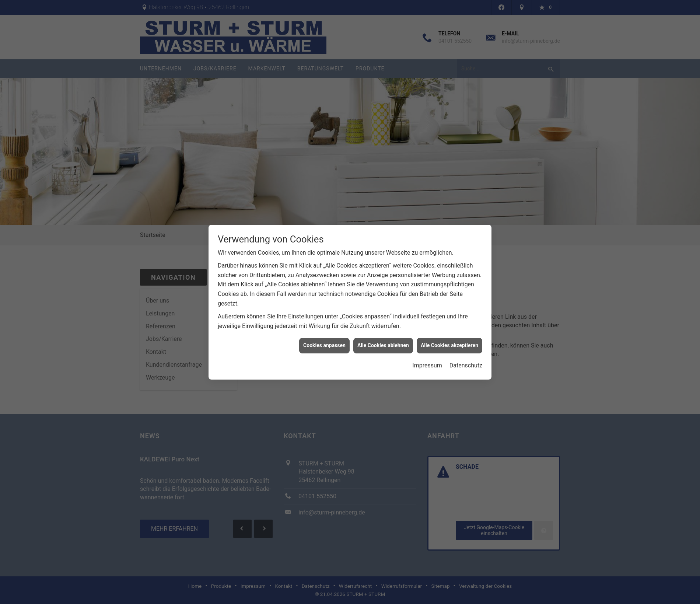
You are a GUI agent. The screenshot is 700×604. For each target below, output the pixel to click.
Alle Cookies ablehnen (383, 341)
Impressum (427, 361)
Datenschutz (466, 361)
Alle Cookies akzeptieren (449, 341)
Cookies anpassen (324, 341)
